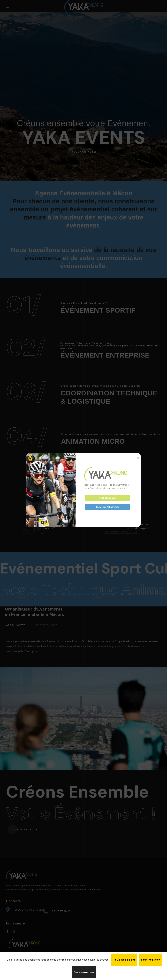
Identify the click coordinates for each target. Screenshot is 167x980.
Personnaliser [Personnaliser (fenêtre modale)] (84, 972)
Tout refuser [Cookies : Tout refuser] (150, 960)
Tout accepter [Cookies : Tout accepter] (124, 960)
